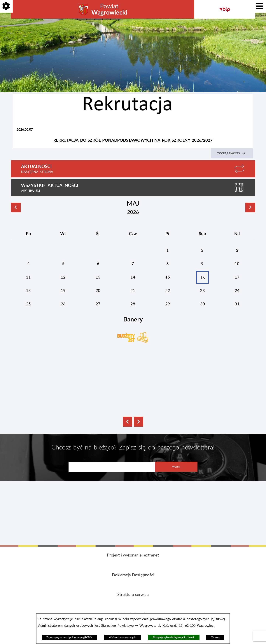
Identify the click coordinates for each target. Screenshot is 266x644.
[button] (127, 422)
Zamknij (215, 638)
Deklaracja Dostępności (133, 575)
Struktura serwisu (133, 595)
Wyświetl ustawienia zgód (123, 638)
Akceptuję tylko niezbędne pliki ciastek (174, 637)
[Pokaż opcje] (6, 6)
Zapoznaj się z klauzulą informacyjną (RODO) (69, 638)
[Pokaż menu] (260, 6)
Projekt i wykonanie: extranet (133, 555)
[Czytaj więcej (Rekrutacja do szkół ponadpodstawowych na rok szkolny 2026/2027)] (232, 153)
